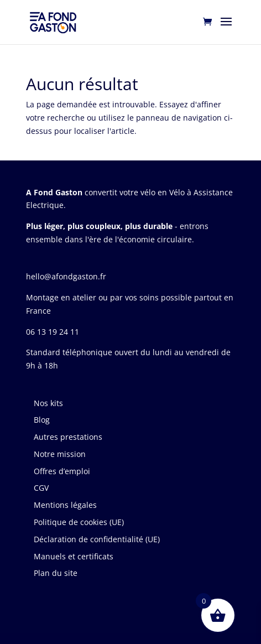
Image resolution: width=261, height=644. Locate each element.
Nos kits (48, 403)
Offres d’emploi (62, 471)
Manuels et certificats (74, 556)
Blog (42, 420)
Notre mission (60, 454)
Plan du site (56, 573)
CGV (41, 488)
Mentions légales (65, 505)
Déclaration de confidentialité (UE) (97, 539)
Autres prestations (68, 437)
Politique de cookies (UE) (79, 522)
